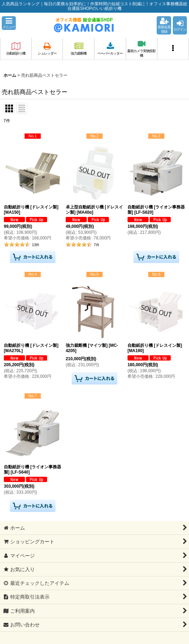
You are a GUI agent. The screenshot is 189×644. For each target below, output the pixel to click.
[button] (9, 23)
